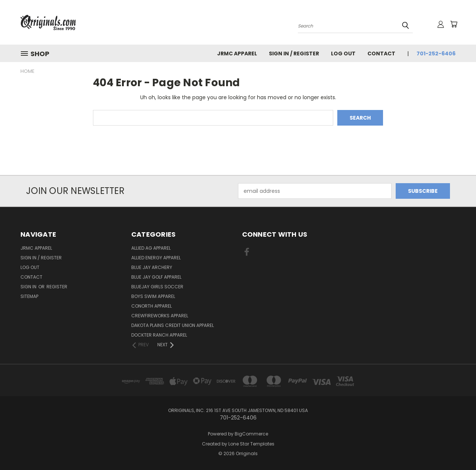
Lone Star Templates (251, 444)
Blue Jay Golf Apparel (156, 277)
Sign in (29, 287)
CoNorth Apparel (152, 306)
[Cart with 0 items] (454, 24)
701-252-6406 (436, 54)
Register (57, 287)
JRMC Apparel (237, 54)
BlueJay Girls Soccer (157, 287)
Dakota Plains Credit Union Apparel (173, 325)
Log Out (343, 54)
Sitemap (29, 296)
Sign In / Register (294, 54)
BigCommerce (251, 434)
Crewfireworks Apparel (160, 316)
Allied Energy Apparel (156, 258)
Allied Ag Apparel (151, 248)
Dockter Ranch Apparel (159, 335)
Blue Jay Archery (152, 267)
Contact (381, 54)
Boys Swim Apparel (153, 296)
